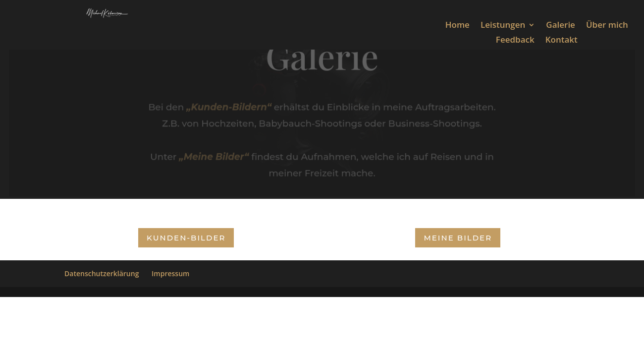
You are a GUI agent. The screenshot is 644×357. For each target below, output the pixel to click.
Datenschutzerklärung (102, 273)
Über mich (607, 26)
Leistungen (503, 26)
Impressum (170, 273)
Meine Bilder (458, 238)
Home (457, 26)
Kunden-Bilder (186, 238)
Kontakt (562, 41)
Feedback (515, 41)
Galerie (561, 26)
